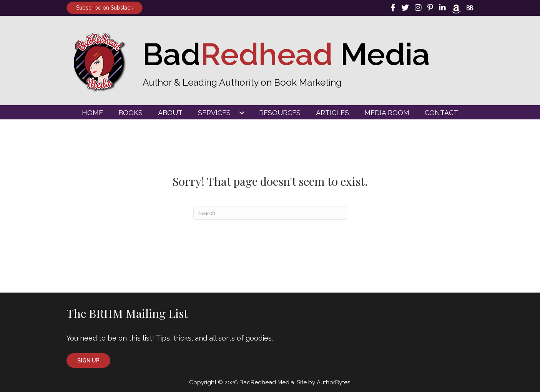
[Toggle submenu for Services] (242, 113)
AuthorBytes (333, 382)
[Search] (270, 213)
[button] (88, 361)
